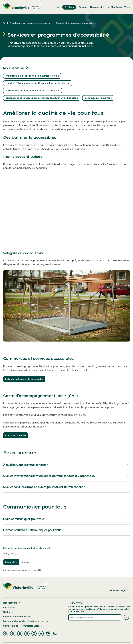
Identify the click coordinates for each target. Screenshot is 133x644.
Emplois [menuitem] (83, 7)
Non (16, 554)
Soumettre (11, 562)
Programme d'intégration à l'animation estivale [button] (32, 76)
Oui (8, 554)
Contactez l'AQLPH (16, 435)
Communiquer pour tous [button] (98, 98)
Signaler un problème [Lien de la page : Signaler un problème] (17, 617)
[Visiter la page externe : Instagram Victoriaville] (27, 634)
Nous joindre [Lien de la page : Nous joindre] (12, 603)
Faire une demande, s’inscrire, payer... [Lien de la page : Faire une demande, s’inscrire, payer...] (26, 621)
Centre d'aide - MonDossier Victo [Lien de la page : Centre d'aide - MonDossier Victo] (23, 626)
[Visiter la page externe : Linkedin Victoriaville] (34, 634)
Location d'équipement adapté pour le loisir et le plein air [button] (38, 83)
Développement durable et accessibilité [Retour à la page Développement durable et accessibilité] (30, 23)
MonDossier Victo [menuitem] (118, 7)
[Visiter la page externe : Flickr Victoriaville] (48, 634)
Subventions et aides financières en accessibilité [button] (33, 91)
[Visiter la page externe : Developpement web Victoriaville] (55, 634)
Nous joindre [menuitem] (97, 7)
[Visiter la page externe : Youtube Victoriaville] (41, 634)
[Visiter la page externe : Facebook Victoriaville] (6, 634)
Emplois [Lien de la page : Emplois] (9, 607)
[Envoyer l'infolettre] (126, 617)
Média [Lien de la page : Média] (8, 612)
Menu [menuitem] (69, 7)
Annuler (26, 562)
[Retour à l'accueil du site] (5, 23)
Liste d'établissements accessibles (24, 379)
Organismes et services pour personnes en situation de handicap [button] (42, 98)
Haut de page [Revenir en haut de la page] (120, 590)
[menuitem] (22, 7)
